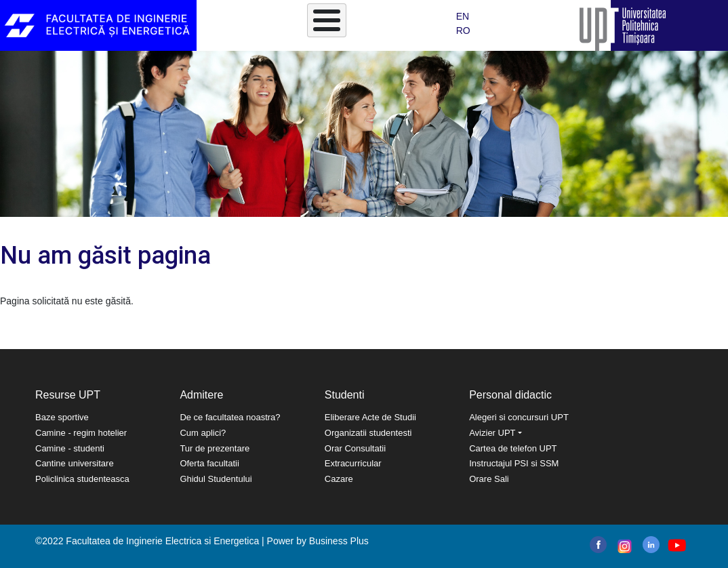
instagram (623, 546)
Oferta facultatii (209, 463)
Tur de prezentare (215, 448)
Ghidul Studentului (216, 479)
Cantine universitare (75, 463)
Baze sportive (62, 417)
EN (463, 16)
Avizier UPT (492, 433)
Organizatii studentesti (368, 433)
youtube (676, 545)
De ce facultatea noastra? (230, 417)
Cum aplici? (203, 433)
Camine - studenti (70, 448)
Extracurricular (353, 463)
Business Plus (339, 541)
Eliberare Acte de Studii (370, 417)
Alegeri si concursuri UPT (519, 417)
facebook (598, 545)
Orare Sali (489, 479)
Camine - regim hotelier (81, 433)
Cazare (339, 479)
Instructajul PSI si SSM (514, 463)
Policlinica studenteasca (82, 479)
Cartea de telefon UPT (513, 448)
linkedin (651, 545)
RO (463, 31)
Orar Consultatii (355, 448)
